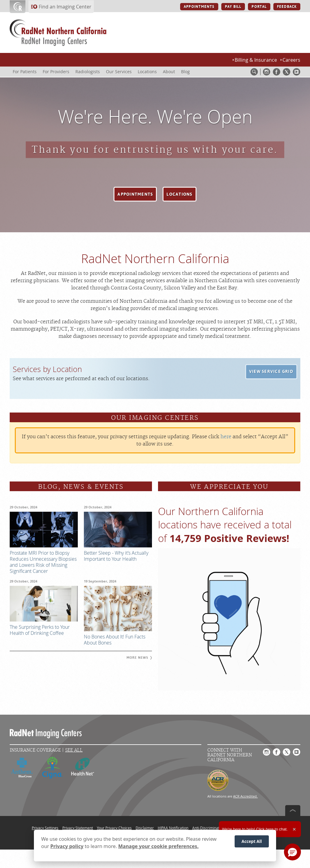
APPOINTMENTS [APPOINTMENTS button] (199, 7)
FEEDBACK (287, 7)
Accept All (252, 841)
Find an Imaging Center (65, 7)
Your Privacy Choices (114, 828)
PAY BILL (233, 7)
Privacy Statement (78, 828)
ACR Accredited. (245, 796)
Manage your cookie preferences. (158, 846)
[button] (135, 194)
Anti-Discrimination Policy (214, 828)
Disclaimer (145, 828)
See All (74, 750)
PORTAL (259, 7)
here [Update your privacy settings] (226, 437)
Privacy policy (67, 846)
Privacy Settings (45, 828)
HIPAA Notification (173, 828)
